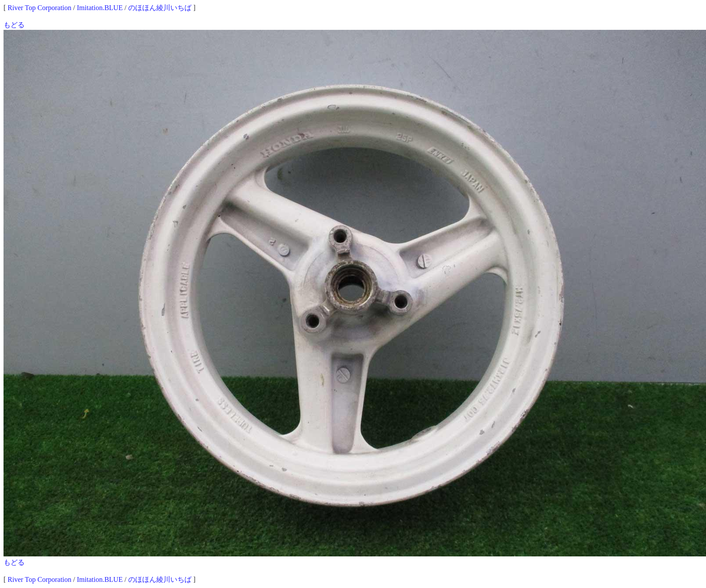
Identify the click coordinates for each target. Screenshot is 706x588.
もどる (14, 25)
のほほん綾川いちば (160, 8)
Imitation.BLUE (100, 8)
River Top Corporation (39, 8)
